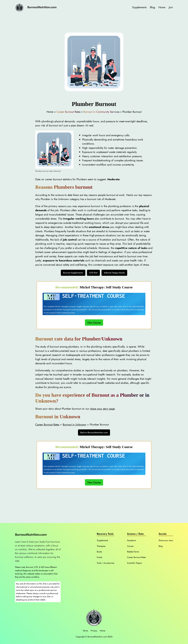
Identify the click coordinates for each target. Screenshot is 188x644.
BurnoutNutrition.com (42, 7)
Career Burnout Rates (68, 112)
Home (103, 631)
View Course (94, 323)
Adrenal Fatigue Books (114, 273)
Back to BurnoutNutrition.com (94, 433)
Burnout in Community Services (101, 112)
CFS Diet (93, 273)
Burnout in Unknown (74, 425)
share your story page (102, 409)
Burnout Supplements (73, 273)
